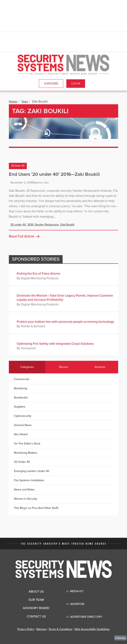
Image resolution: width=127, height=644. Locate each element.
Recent (64, 367)
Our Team (36, 600)
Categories (27, 367)
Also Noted (21, 434)
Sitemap (41, 629)
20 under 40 (18, 225)
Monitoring (21, 388)
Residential (21, 398)
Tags (25, 102)
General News (23, 425)
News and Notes (24, 490)
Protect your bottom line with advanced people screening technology (65, 322)
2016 (30, 225)
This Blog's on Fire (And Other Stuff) (36, 508)
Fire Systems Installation (29, 480)
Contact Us (36, 617)
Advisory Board (36, 608)
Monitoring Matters (26, 453)
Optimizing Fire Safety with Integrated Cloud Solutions (55, 344)
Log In (76, 84)
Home (13, 102)
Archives (100, 367)
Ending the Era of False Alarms (38, 274)
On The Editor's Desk (27, 444)
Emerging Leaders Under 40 (32, 471)
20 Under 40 (18, 166)
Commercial (21, 379)
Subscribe (51, 84)
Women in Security (25, 499)
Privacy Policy (26, 629)
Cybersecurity (23, 416)
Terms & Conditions (60, 629)
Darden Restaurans (47, 225)
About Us (36, 592)
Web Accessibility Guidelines (92, 629)
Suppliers (20, 407)
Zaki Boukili (67, 225)
